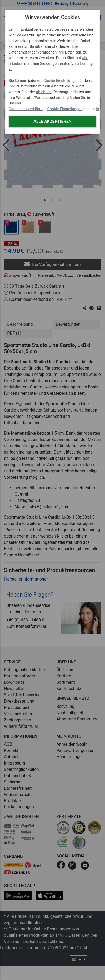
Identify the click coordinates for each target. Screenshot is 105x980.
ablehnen (44, 92)
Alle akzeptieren (52, 121)
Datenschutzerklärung (27, 109)
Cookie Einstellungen (61, 81)
